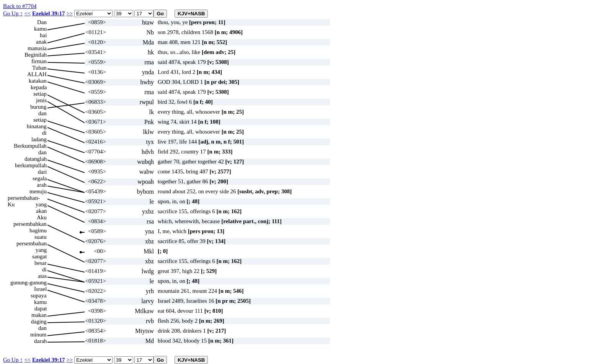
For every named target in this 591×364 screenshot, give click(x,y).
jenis (41, 100)
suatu (41, 237)
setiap (40, 94)
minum (38, 335)
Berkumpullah (30, 146)
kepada (39, 87)
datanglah (36, 159)
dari (42, 172)
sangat (39, 256)
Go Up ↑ (13, 13)
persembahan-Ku (24, 198)
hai (43, 35)
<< (27, 13)
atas (42, 276)
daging (39, 322)
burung (38, 107)
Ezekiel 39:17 (48, 13)
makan (39, 315)
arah (42, 185)
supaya (39, 295)
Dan (42, 22)
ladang (39, 139)
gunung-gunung (29, 282)
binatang (37, 126)
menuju (38, 191)
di (44, 133)
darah (40, 341)
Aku (42, 217)
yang (41, 204)
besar (41, 263)
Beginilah (36, 55)
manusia (37, 48)
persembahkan (30, 224)
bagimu (38, 230)
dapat (41, 309)
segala (40, 178)
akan (41, 211)
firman (39, 61)
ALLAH (37, 74)
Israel (40, 289)
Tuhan (39, 68)
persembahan (32, 243)
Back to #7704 (20, 6)
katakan (38, 81)
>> (69, 13)
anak (41, 42)
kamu (40, 29)
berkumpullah (31, 165)
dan (42, 113)
